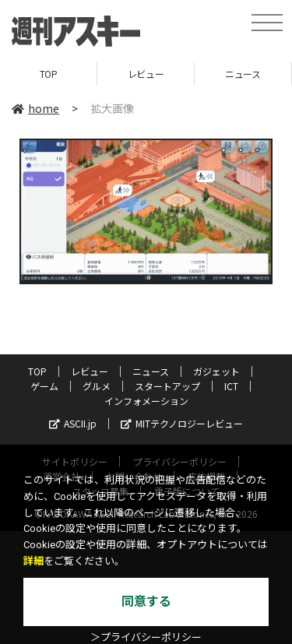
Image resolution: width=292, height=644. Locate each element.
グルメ (97, 386)
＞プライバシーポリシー (146, 637)
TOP (49, 74)
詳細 (33, 561)
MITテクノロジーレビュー (182, 423)
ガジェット (216, 371)
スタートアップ (167, 386)
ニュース (243, 74)
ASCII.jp (73, 423)
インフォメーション (146, 401)
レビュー (146, 74)
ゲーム (44, 386)
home (35, 108)
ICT (231, 386)
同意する (146, 602)
